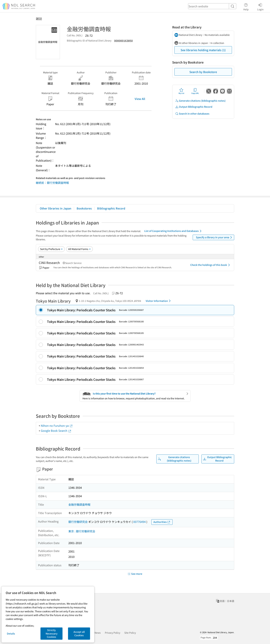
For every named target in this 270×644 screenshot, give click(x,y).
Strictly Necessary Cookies (52, 633)
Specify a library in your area (215, 237)
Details (11, 633)
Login (260, 6)
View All (140, 99)
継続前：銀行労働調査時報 (52, 183)
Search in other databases (192, 114)
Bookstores (84, 208)
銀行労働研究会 (78, 522)
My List (181, 91)
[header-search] (212, 6)
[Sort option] (51, 249)
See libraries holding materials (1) (203, 50)
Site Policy (130, 633)
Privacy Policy (113, 633)
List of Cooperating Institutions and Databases (173, 231)
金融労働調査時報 (79, 504)
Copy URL (195, 91)
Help (246, 6)
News (98, 633)
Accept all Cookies (79, 633)
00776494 (139, 522)
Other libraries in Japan (56, 208)
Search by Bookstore (203, 72)
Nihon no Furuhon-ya (57, 426)
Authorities (162, 522)
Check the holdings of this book (211, 265)
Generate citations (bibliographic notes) (200, 101)
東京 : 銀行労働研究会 (82, 531)
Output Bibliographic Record (194, 107)
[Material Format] (79, 249)
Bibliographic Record (111, 208)
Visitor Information (159, 301)
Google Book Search (56, 431)
